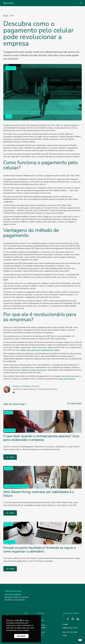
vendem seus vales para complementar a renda (40, 350)
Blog (6, 16)
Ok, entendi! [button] (21, 636)
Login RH (41, 620)
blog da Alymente (67, 379)
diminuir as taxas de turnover (34, 370)
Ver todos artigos (74, 403)
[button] (81, 3)
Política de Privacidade (41, 626)
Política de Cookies (41, 633)
